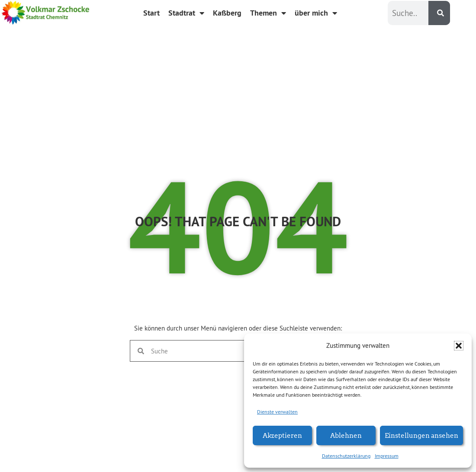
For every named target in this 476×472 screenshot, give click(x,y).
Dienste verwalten (277, 412)
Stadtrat (186, 13)
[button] (459, 346)
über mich (316, 13)
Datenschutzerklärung (346, 456)
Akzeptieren (282, 435)
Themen (268, 13)
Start (151, 13)
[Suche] (439, 13)
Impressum (387, 456)
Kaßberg (227, 13)
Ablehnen (346, 435)
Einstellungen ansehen (421, 435)
